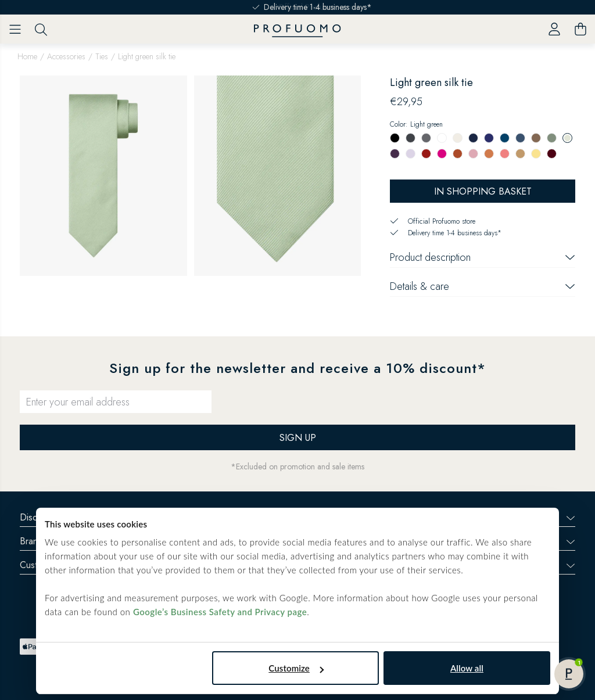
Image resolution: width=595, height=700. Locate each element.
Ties (102, 56)
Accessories (66, 56)
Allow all (467, 668)
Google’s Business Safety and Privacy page (220, 612)
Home (27, 56)
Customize (296, 668)
